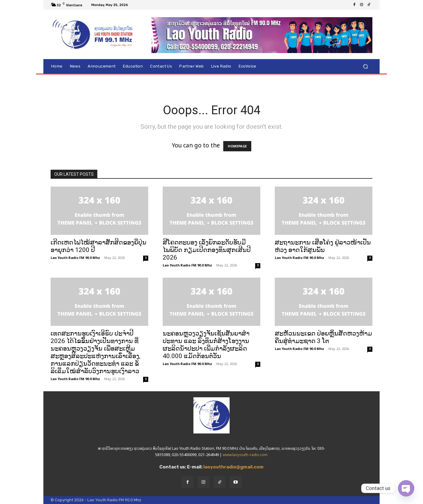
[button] (365, 66)
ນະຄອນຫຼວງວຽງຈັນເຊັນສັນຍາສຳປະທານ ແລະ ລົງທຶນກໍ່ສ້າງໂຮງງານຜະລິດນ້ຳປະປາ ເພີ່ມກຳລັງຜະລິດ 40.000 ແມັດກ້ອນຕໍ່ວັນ (206, 345)
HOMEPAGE (237, 146)
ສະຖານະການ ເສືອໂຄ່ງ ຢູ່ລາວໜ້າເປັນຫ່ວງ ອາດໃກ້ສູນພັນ (323, 246)
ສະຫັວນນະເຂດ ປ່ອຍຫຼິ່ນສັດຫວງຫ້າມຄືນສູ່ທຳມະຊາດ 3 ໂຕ (323, 337)
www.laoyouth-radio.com (245, 455)
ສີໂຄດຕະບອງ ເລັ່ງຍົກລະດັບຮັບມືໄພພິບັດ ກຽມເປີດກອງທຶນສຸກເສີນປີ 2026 (207, 250)
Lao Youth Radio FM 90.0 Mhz (75, 258)
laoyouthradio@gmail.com (233, 467)
